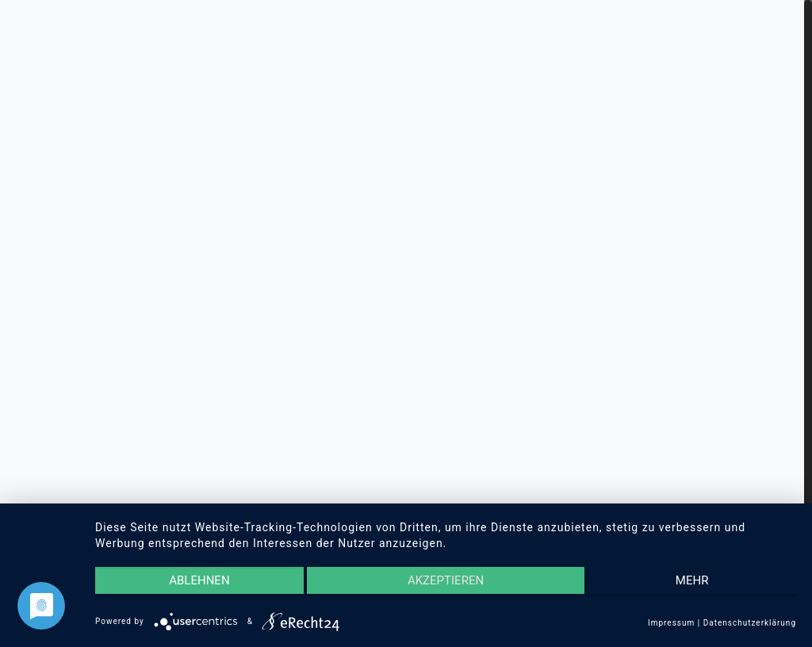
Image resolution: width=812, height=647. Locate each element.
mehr (692, 580)
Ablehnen (199, 580)
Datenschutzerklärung (750, 623)
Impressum (671, 623)
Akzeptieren (446, 580)
